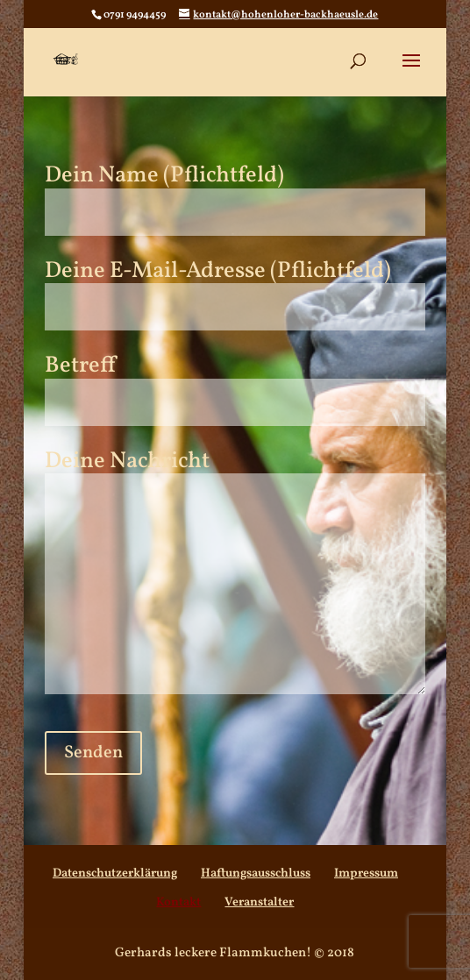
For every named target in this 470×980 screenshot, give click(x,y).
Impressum (366, 873)
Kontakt (178, 902)
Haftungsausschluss (256, 873)
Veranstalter (259, 902)
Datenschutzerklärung (115, 873)
